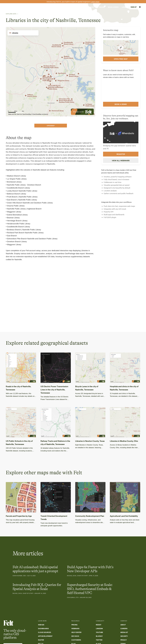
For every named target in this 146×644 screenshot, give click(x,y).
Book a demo (121, 104)
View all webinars (121, 160)
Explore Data (11, 14)
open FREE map (121, 59)
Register (121, 154)
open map (51, 126)
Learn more (95, 2)
